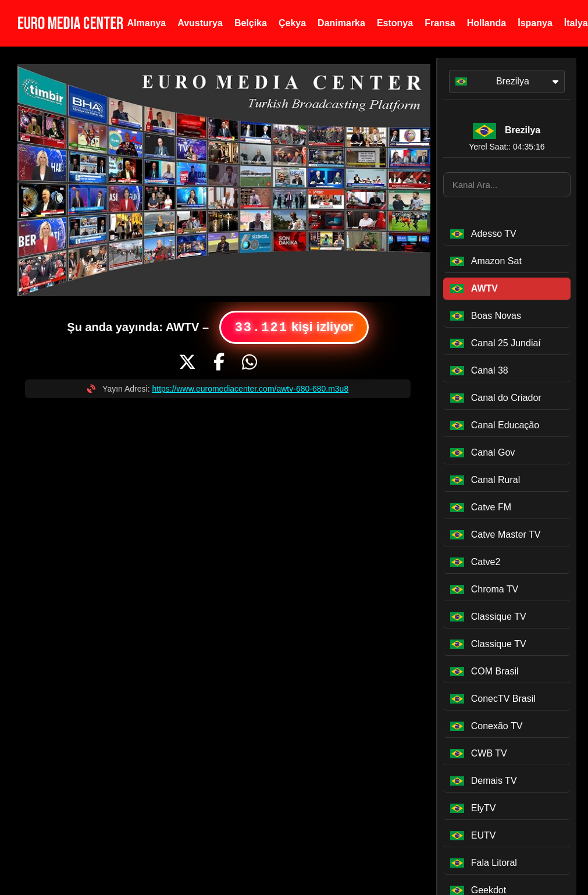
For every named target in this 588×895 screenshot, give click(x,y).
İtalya (576, 23)
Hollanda (487, 23)
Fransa (440, 23)
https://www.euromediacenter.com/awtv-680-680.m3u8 (250, 389)
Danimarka (341, 23)
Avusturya (200, 23)
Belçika (251, 23)
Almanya (147, 23)
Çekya (292, 23)
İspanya (535, 23)
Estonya (395, 23)
